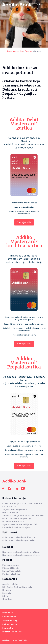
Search (39, 4)
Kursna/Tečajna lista (12, 571)
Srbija (5, 596)
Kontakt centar (9, 617)
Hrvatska (7, 590)
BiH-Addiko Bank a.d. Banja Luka (17, 587)
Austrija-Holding (10, 584)
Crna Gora (7, 599)
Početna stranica (15, 51)
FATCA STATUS (9, 506)
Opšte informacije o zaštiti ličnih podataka (22, 503)
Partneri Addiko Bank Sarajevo (16, 527)
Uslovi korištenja (10, 512)
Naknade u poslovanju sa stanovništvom (21, 552)
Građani (29, 51)
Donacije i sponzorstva (13, 521)
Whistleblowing (10, 620)
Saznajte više (24, 222)
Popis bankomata (10, 565)
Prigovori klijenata (11, 568)
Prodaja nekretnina (11, 574)
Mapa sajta (8, 628)
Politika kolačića (10, 624)
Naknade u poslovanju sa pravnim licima (21, 555)
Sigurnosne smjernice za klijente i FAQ (20, 524)
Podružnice (8, 613)
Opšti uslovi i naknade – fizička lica (19, 537)
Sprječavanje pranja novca (15, 509)
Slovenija (7, 593)
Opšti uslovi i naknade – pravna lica (19, 540)
